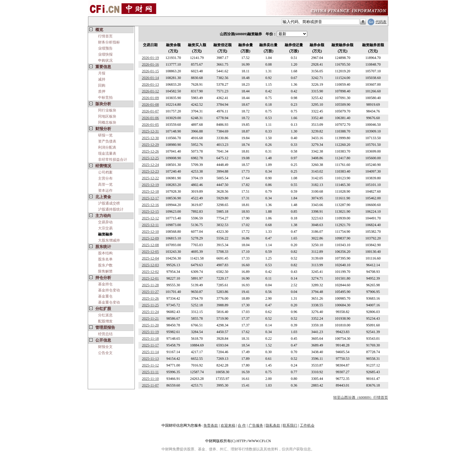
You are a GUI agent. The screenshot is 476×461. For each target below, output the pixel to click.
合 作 (242, 425)
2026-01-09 (150, 98)
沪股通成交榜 (109, 203)
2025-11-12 (151, 365)
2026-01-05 (150, 125)
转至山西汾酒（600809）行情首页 (361, 397)
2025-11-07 (151, 385)
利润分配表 (107, 147)
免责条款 (211, 425)
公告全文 (105, 353)
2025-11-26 (151, 298)
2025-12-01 (150, 278)
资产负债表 (107, 141)
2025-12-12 (150, 218)
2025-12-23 (150, 171)
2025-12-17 (150, 198)
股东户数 (105, 265)
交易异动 (105, 222)
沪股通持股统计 (111, 209)
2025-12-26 (150, 151)
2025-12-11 (151, 225)
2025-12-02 (150, 272)
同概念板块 (107, 122)
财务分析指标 (109, 42)
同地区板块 (107, 116)
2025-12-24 (150, 165)
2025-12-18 (150, 191)
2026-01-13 (150, 84)
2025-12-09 (150, 238)
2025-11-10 (151, 379)
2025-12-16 (150, 205)
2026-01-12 (150, 91)
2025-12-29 (150, 145)
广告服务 (256, 425)
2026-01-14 (150, 78)
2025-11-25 (151, 305)
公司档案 (105, 172)
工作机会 (307, 425)
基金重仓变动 (109, 302)
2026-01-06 (150, 118)
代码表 (381, 22)
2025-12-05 (150, 252)
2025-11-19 (151, 332)
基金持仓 (105, 284)
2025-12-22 (150, 178)
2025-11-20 (151, 325)
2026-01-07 (150, 111)
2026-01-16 (150, 64)
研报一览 (105, 135)
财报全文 (105, 347)
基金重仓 (105, 296)
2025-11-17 (151, 345)
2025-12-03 (150, 265)
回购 (102, 85)
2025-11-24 (151, 312)
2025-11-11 (150, 372)
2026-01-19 (150, 58)
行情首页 (105, 36)
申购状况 (105, 60)
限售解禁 (105, 271)
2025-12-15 (150, 212)
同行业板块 (107, 110)
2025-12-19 (150, 185)
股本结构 (105, 253)
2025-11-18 (151, 339)
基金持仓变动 (109, 290)
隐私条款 (273, 425)
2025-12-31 (150, 131)
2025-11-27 (151, 292)
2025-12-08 (150, 245)
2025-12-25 (150, 158)
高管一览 (105, 184)
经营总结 (105, 334)
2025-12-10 (150, 232)
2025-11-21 (151, 318)
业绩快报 (105, 54)
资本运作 (105, 191)
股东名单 (105, 259)
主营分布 (105, 178)
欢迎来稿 (228, 425)
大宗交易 (105, 228)
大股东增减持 (109, 240)
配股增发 (105, 321)
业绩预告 (105, 48)
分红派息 (105, 315)
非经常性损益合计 (113, 160)
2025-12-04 (150, 258)
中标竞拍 (105, 98)
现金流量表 (107, 153)
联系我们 (290, 425)
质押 (102, 91)
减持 (102, 79)
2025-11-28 (151, 285)
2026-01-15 (150, 71)
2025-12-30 (150, 138)
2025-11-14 (151, 352)
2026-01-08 (150, 105)
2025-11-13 (151, 359)
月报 (102, 73)
